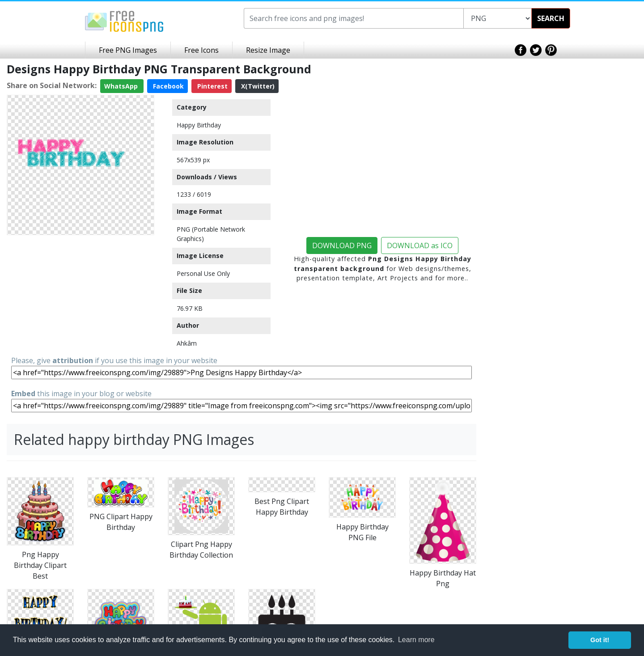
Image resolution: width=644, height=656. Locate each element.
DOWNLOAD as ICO (420, 245)
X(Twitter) (257, 86)
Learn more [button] (416, 640)
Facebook (167, 86)
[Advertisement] (80, 295)
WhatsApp (122, 86)
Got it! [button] (600, 640)
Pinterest (212, 86)
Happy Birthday (199, 125)
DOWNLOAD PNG (342, 245)
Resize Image (268, 50)
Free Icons (201, 50)
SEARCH (551, 18)
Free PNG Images (128, 50)
